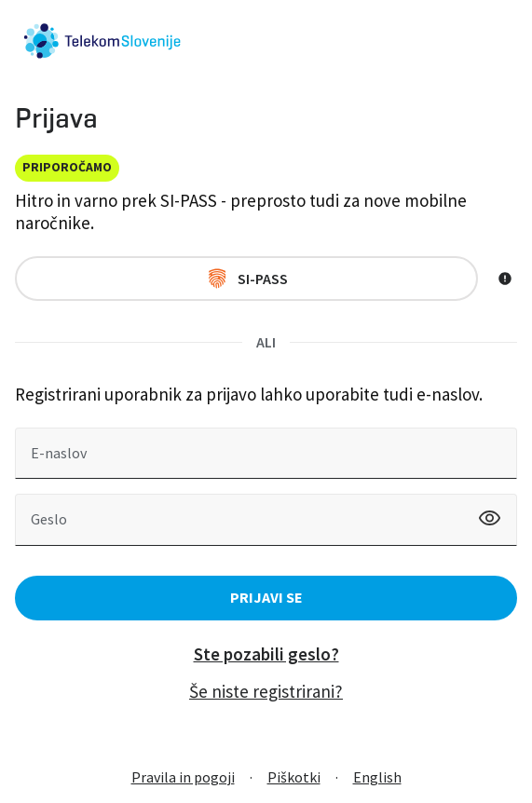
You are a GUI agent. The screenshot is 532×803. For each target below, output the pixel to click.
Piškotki (294, 777)
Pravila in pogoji (183, 777)
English (377, 777)
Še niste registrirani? (266, 691)
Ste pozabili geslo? (266, 654)
